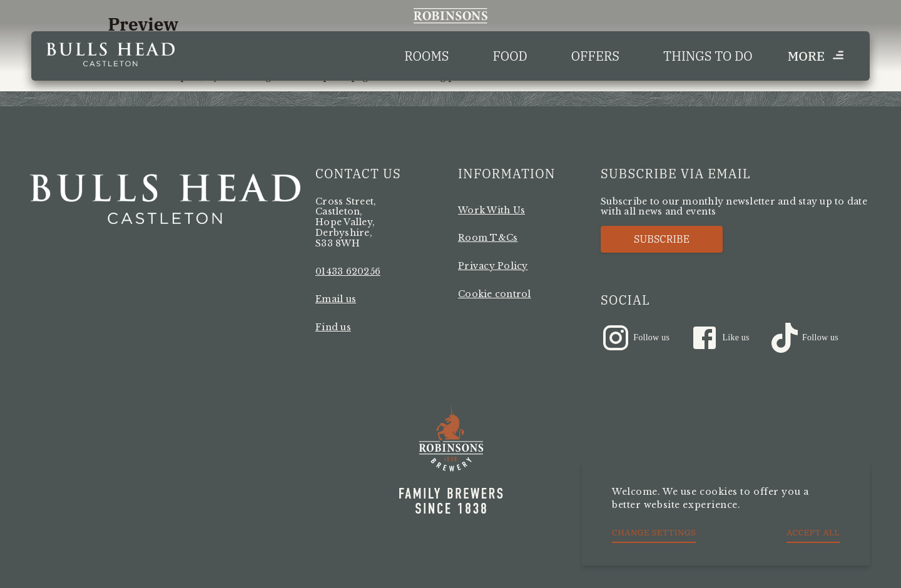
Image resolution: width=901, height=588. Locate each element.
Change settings (654, 532)
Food (510, 56)
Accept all (813, 532)
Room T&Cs (488, 238)
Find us (333, 327)
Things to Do (708, 56)
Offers (595, 56)
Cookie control (495, 294)
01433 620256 (348, 271)
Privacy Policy (493, 266)
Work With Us (491, 210)
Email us (336, 299)
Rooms (426, 56)
